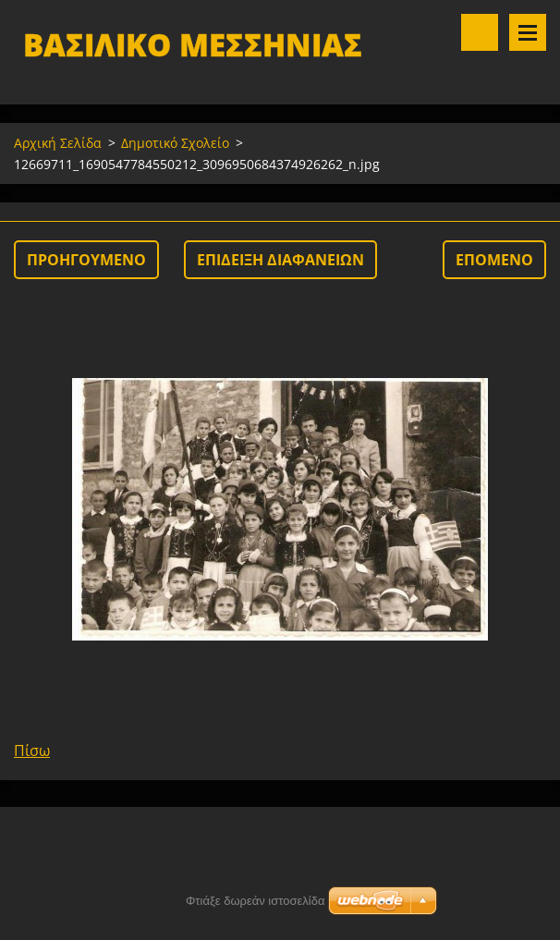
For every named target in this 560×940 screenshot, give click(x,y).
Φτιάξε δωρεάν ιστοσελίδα (255, 901)
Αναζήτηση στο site (480, 32)
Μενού (528, 32)
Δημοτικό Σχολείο (175, 143)
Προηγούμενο (86, 260)
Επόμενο (494, 260)
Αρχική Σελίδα (58, 143)
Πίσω (32, 751)
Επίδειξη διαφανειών (280, 260)
